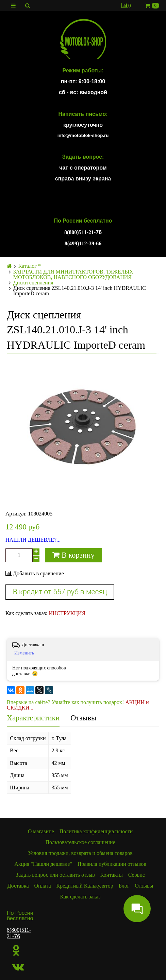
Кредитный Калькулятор (85, 886)
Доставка (18, 886)
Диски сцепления (33, 283)
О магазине (41, 831)
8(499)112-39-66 (83, 243)
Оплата (43, 886)
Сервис (137, 875)
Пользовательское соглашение (80, 842)
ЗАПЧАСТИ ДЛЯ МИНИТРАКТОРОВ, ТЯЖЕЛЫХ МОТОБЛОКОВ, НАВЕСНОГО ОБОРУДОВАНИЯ (73, 275)
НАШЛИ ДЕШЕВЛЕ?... (33, 540)
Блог (124, 886)
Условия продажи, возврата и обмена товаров (80, 853)
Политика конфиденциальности (96, 831)
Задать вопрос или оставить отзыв (55, 875)
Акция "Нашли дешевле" (43, 864)
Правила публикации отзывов (112, 864)
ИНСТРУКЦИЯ (67, 613)
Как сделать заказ (80, 897)
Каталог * (30, 266)
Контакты (112, 875)
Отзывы (83, 718)
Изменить (24, 653)
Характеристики (33, 718)
